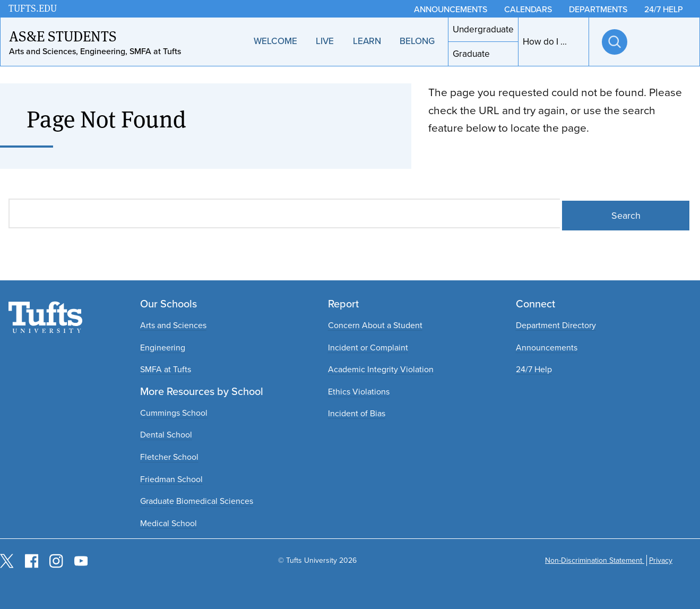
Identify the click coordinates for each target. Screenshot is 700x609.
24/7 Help (534, 369)
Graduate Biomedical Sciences (197, 501)
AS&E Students (63, 36)
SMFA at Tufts (166, 369)
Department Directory (556, 325)
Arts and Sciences (173, 325)
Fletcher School (169, 457)
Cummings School (174, 413)
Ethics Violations (359, 392)
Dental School (166, 435)
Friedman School (171, 479)
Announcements (547, 348)
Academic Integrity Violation (381, 369)
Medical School (168, 523)
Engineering (163, 348)
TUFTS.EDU (33, 8)
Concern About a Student (375, 325)
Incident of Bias (357, 413)
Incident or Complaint (368, 348)
